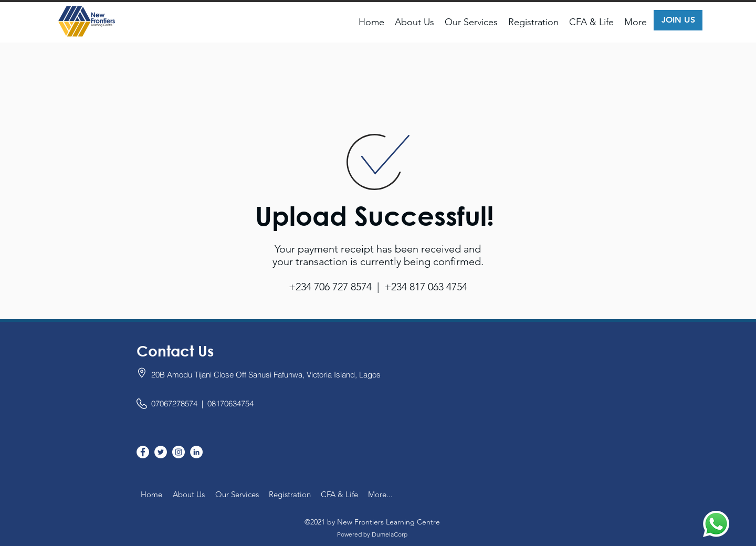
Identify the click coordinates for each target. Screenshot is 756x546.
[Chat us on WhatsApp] (716, 524)
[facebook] (143, 452)
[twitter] (161, 452)
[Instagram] (178, 452)
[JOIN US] (678, 20)
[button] (414, 22)
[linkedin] (196, 452)
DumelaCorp (390, 534)
